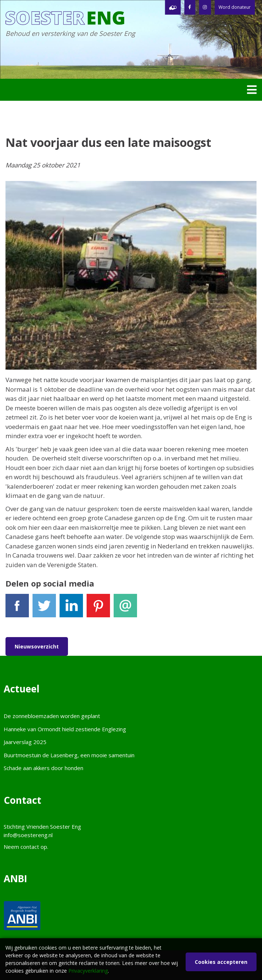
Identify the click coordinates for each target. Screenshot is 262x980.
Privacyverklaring (88, 971)
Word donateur (235, 7)
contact (30, 847)
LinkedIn (71, 609)
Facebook (17, 609)
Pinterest (98, 609)
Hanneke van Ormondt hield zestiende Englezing (65, 729)
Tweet (44, 609)
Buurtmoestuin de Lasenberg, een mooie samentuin (69, 755)
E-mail (125, 609)
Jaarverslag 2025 (25, 742)
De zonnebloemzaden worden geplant (52, 716)
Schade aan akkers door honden (43, 768)
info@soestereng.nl (28, 835)
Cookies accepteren (221, 962)
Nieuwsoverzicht (37, 646)
